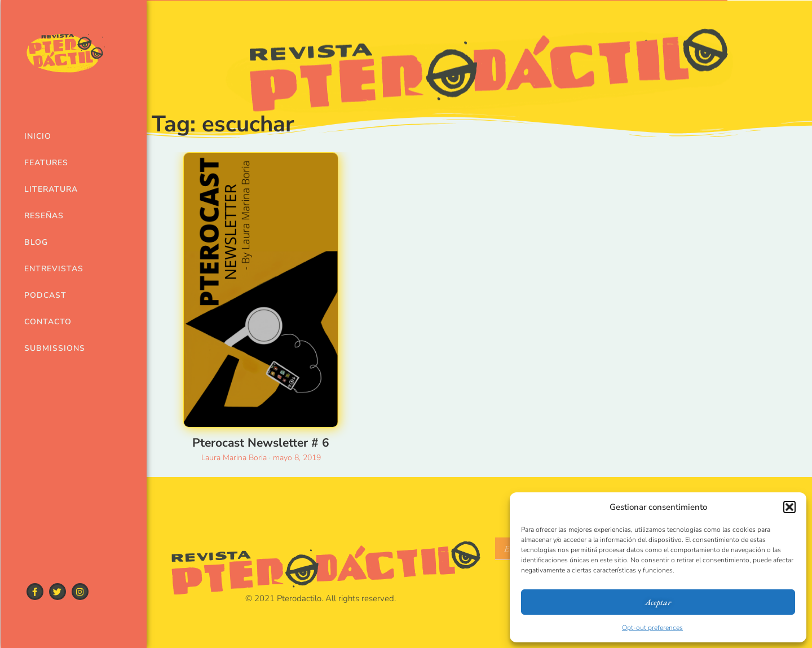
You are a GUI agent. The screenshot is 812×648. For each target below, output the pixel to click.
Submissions (53, 348)
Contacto (48, 322)
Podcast (45, 295)
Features (46, 163)
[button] (789, 507)
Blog (36, 242)
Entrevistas (53, 269)
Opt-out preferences (652, 628)
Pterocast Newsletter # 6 (261, 443)
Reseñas (44, 216)
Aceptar (658, 602)
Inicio (38, 136)
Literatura (51, 189)
